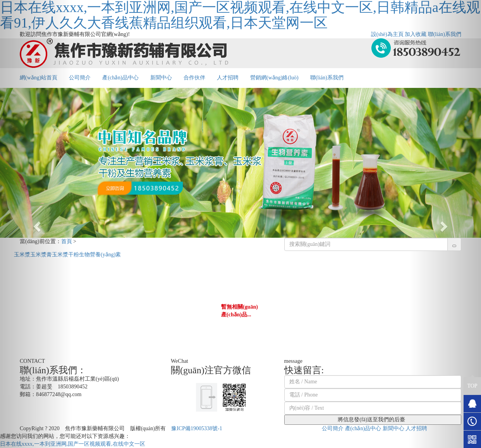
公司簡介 (80, 78)
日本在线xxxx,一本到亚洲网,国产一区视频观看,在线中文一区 (73, 444)
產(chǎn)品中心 (120, 78)
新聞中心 (161, 78)
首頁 (67, 241)
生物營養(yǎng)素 (100, 255)
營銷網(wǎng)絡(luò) (274, 78)
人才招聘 (228, 78)
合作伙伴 (194, 78)
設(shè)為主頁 (387, 34)
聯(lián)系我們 (327, 78)
